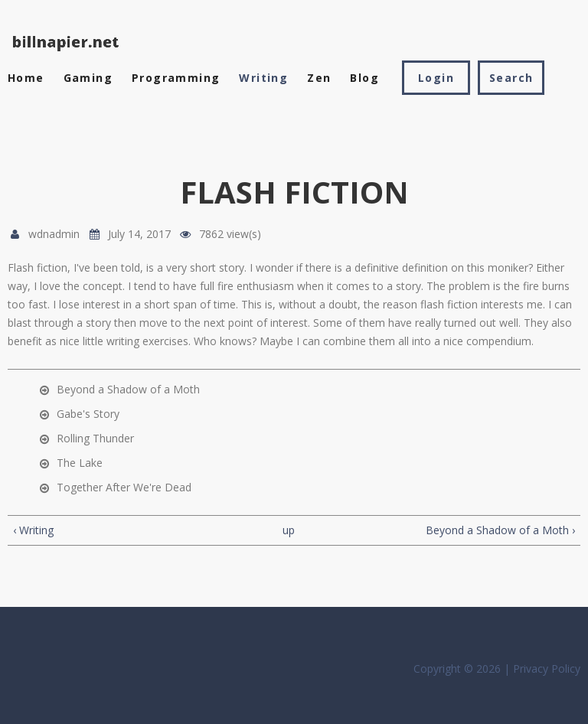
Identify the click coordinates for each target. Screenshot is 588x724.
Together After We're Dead (124, 487)
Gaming (88, 78)
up (289, 530)
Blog (364, 78)
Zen (319, 78)
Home (26, 78)
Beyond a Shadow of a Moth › (500, 530)
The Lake (80, 463)
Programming (176, 78)
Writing (263, 78)
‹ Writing (33, 530)
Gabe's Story (88, 414)
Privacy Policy (547, 669)
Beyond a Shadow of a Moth (128, 389)
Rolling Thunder (95, 438)
